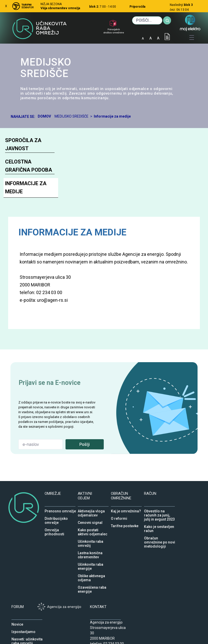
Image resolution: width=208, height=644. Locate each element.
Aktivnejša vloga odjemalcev (91, 510)
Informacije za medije (26, 187)
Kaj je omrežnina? (126, 510)
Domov (44, 116)
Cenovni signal (90, 521)
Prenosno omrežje (60, 510)
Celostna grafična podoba (29, 166)
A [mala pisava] (143, 39)
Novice (17, 623)
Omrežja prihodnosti (54, 529)
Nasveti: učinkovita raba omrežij (27, 638)
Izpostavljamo (23, 630)
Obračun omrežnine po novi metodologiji (160, 537)
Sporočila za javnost (23, 144)
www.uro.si (84, 412)
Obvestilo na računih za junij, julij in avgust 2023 (159, 510)
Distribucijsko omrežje (56, 517)
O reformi (119, 517)
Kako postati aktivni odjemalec (93, 529)
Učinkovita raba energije (90, 563)
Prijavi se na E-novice (50, 383)
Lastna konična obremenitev (90, 552)
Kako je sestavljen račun (159, 525)
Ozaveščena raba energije (92, 586)
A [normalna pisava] (151, 38)
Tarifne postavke (125, 525)
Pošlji (84, 444)
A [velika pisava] (158, 38)
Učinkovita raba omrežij (90, 540)
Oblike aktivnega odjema (91, 575)
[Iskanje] (147, 20)
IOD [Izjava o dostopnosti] (167, 37)
